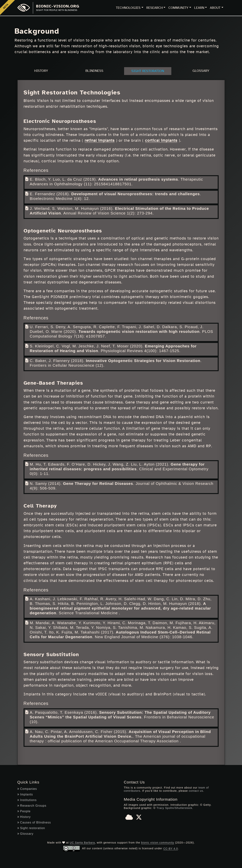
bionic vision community (158, 842)
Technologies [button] (128, 8)
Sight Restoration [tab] (148, 71)
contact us (196, 791)
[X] (139, 818)
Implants (25, 794)
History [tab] (41, 71)
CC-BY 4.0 (171, 848)
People (24, 811)
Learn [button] (199, 8)
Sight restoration (31, 828)
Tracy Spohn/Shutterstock (174, 808)
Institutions (27, 800)
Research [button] (155, 8)
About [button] (215, 8)
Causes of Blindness (34, 822)
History (24, 817)
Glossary (25, 834)
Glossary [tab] (201, 71)
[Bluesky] (129, 818)
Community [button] (178, 8)
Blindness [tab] (94, 71)
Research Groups (32, 805)
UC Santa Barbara (82, 842)
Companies (27, 789)
